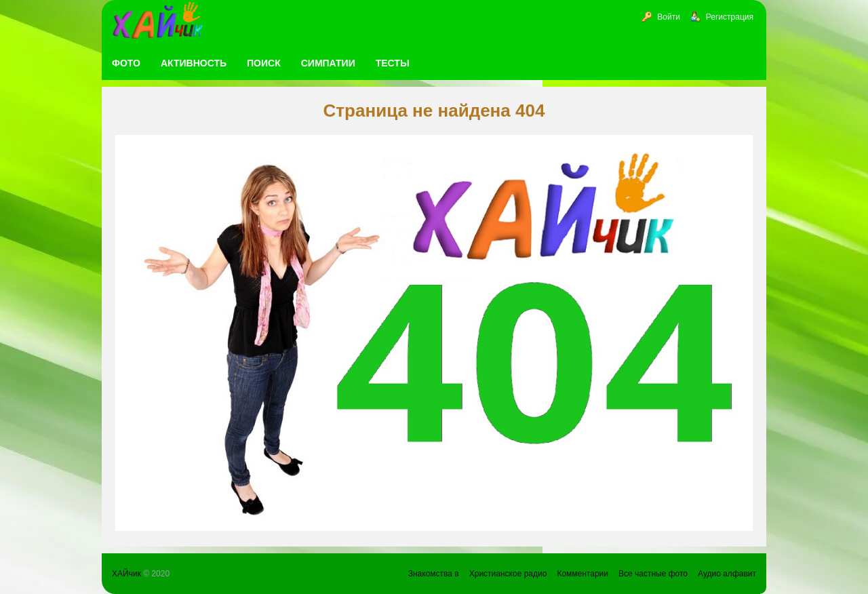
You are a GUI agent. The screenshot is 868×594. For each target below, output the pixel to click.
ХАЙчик (126, 574)
